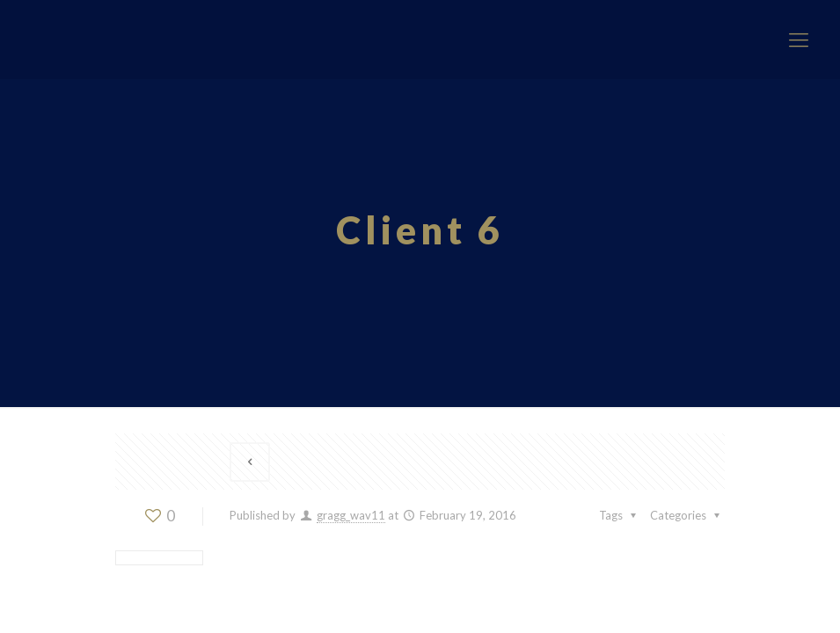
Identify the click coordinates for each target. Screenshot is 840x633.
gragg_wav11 (351, 515)
